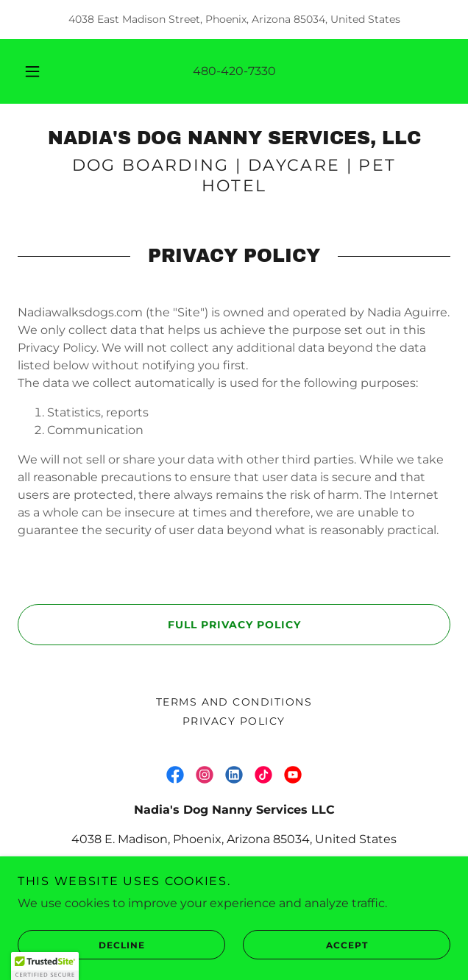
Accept (305, 945)
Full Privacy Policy (159, 625)
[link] (234, 138)
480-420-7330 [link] (234, 71)
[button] (38, 71)
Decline (81, 945)
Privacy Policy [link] (234, 721)
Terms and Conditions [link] (234, 702)
